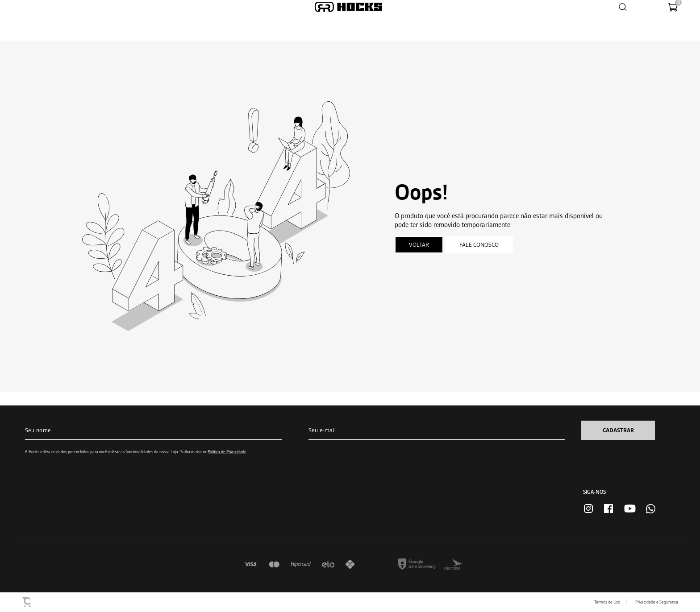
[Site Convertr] (27, 602)
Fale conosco (479, 245)
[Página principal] (348, 7)
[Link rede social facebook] (608, 509)
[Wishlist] (644, 7)
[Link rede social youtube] (630, 509)
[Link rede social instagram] (588, 509)
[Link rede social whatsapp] (651, 509)
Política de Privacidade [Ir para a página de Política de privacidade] (227, 452)
